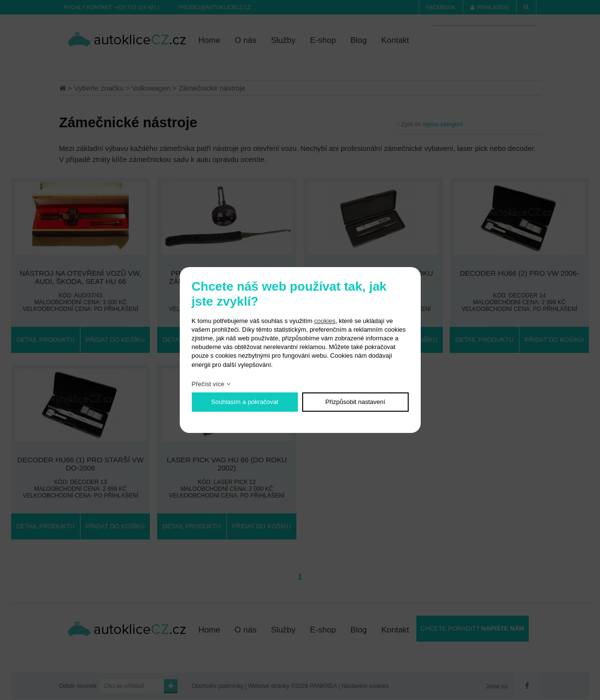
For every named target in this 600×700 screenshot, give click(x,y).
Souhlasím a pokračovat (245, 402)
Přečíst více (208, 384)
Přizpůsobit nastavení (355, 402)
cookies (325, 321)
